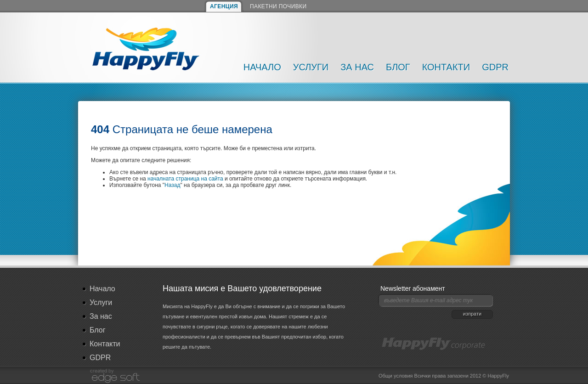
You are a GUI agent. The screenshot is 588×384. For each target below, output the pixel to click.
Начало (262, 67)
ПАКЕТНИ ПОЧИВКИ (278, 6)
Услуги (311, 67)
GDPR (495, 67)
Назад (172, 185)
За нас (357, 67)
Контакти (446, 67)
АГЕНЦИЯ (224, 6)
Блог (398, 67)
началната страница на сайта (185, 179)
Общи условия (396, 376)
